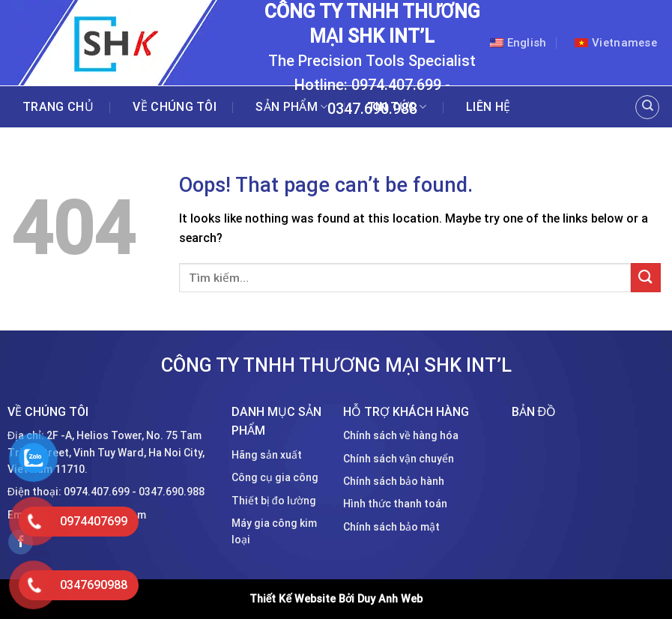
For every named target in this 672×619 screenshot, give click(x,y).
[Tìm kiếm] (647, 107)
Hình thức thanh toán (395, 504)
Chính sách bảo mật (391, 527)
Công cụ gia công (275, 477)
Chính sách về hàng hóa (401, 435)
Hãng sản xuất (267, 455)
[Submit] (646, 278)
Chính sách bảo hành (394, 481)
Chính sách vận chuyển (399, 459)
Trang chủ (58, 107)
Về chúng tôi (175, 107)
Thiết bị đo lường (274, 501)
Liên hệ (488, 107)
